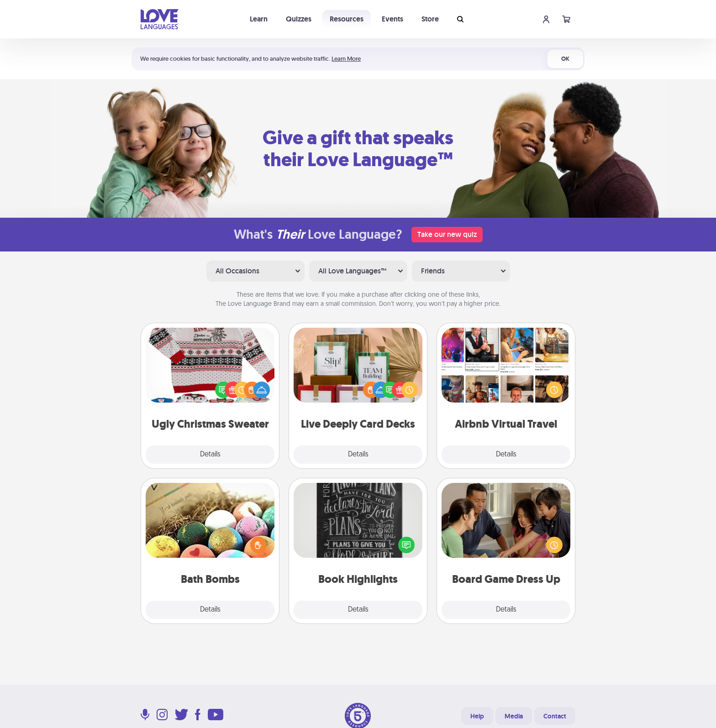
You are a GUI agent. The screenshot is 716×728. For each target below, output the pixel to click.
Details (210, 455)
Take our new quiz (447, 234)
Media (514, 716)
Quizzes (299, 19)
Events (392, 19)
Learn (259, 19)
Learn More (346, 59)
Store (430, 19)
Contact (555, 716)
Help (477, 716)
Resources (347, 19)
